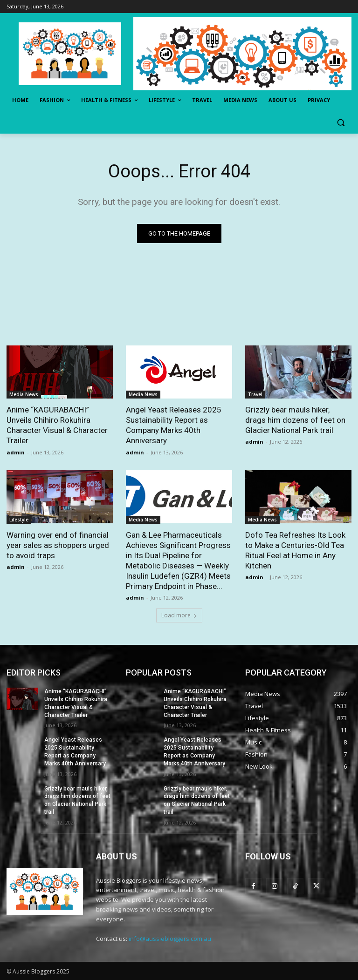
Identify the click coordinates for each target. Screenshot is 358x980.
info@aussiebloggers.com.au (170, 939)
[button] (341, 123)
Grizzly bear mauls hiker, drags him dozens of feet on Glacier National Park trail (295, 420)
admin (16, 452)
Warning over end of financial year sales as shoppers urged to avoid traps (58, 545)
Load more (179, 615)
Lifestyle (19, 520)
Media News (24, 394)
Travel (255, 394)
